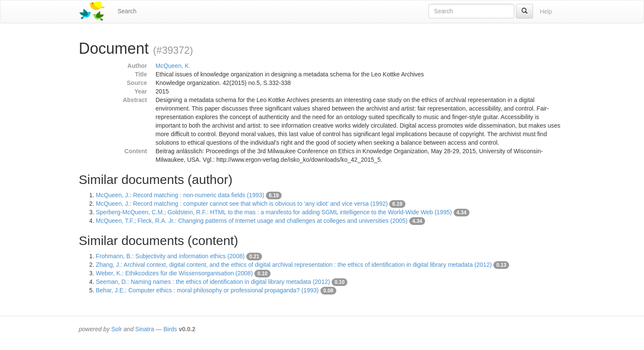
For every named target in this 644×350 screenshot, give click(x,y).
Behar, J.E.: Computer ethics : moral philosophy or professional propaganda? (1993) (207, 290)
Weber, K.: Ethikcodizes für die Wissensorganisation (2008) (175, 273)
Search (127, 11)
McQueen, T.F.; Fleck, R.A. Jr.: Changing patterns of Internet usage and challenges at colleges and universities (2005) (252, 221)
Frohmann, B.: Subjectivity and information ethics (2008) (170, 256)
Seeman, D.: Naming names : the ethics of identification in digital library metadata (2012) (213, 282)
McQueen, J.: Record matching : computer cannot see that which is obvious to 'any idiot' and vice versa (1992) (242, 204)
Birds (170, 329)
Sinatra (145, 329)
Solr (117, 329)
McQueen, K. (173, 66)
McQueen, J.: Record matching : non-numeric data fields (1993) (180, 195)
